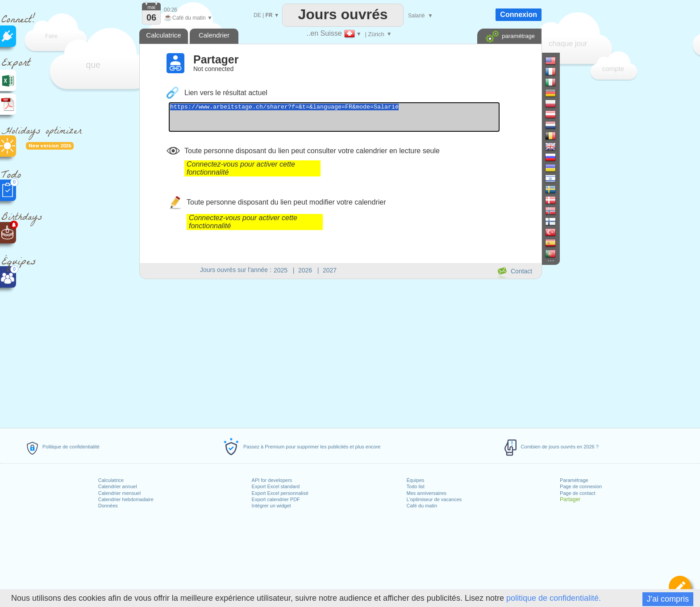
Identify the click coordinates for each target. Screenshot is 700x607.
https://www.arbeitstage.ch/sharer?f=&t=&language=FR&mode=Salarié (354, 120)
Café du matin (422, 506)
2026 (305, 270)
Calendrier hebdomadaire (126, 499)
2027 (330, 270)
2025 (281, 270)
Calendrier (214, 35)
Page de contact (578, 493)
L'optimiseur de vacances (434, 499)
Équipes (416, 480)
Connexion (519, 15)
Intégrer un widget (271, 506)
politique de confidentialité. (554, 598)
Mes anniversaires (427, 493)
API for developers (272, 480)
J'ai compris (668, 599)
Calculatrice (111, 480)
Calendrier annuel (118, 486)
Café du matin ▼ (188, 18)
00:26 (171, 10)
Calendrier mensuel (119, 493)
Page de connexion (581, 486)
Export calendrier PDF (276, 499)
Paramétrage (574, 480)
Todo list (416, 486)
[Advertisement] (340, 352)
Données (108, 506)
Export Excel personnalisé (280, 493)
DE (257, 15)
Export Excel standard (276, 486)
